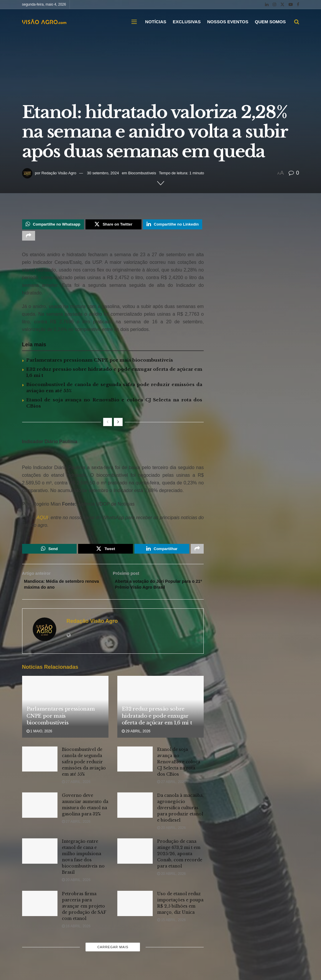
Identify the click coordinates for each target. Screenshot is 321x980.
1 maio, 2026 (39, 738)
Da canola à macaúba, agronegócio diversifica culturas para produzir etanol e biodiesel (180, 814)
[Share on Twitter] (113, 225)
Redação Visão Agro (59, 173)
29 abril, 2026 (136, 738)
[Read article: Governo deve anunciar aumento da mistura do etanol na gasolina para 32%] (40, 812)
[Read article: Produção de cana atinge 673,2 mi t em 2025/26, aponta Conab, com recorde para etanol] (135, 858)
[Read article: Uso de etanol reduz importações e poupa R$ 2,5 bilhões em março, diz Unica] (135, 910)
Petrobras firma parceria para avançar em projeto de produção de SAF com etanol (84, 913)
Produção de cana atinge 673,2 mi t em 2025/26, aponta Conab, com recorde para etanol (180, 860)
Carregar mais (113, 953)
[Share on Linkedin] (173, 225)
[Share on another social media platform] (29, 238)
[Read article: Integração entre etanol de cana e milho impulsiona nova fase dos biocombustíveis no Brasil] (40, 858)
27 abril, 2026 (76, 788)
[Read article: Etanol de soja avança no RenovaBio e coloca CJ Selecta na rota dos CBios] (135, 766)
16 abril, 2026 (76, 933)
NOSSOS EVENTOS (228, 22)
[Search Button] (297, 22)
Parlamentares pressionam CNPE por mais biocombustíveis (100, 363)
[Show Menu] (134, 22)
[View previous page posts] (108, 425)
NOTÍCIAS (156, 22)
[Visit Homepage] (44, 22)
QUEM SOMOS (270, 22)
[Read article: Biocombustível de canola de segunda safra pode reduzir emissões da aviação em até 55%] (40, 766)
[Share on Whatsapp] (53, 225)
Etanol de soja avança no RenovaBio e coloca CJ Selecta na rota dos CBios (179, 768)
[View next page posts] (118, 425)
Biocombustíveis (142, 173)
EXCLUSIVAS (187, 22)
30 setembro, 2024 (103, 173)
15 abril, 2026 (171, 926)
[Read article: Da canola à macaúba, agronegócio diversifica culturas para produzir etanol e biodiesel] (135, 812)
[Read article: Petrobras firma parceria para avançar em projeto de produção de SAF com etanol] (40, 910)
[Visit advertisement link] (113, 458)
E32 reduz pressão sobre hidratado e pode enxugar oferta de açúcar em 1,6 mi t (157, 722)
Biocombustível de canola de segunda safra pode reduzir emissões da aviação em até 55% (84, 768)
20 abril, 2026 (171, 834)
